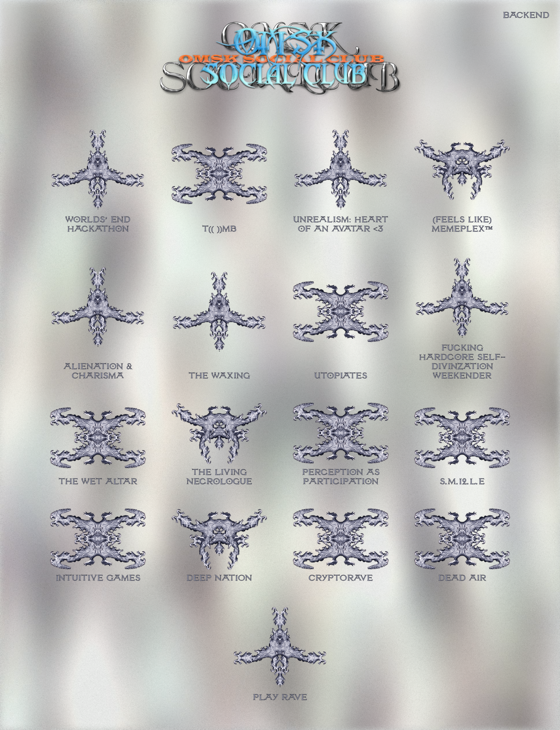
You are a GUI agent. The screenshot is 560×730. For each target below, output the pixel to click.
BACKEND (526, 15)
